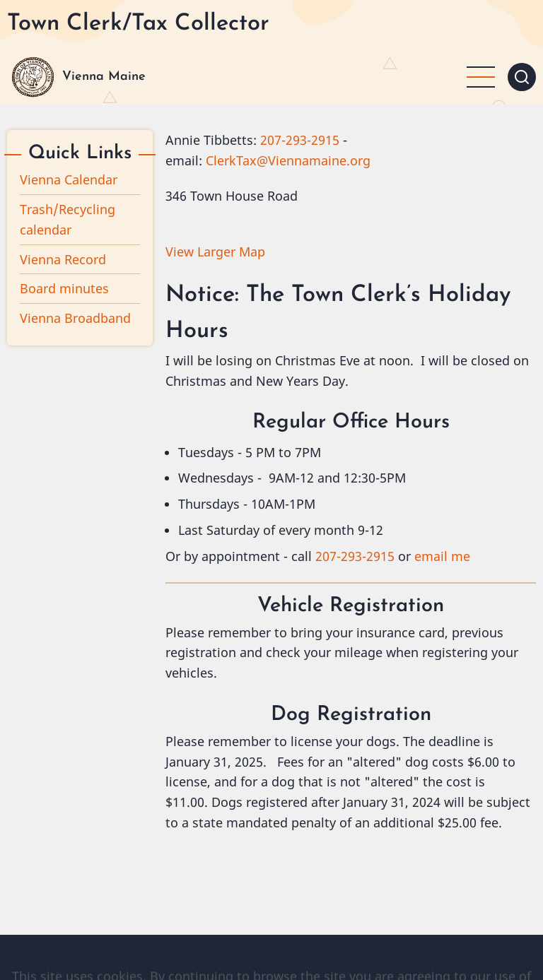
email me (442, 556)
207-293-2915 (300, 140)
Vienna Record (63, 259)
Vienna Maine (104, 77)
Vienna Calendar (69, 179)
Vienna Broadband (75, 318)
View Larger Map (215, 252)
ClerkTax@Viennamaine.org (288, 160)
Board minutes (64, 288)
